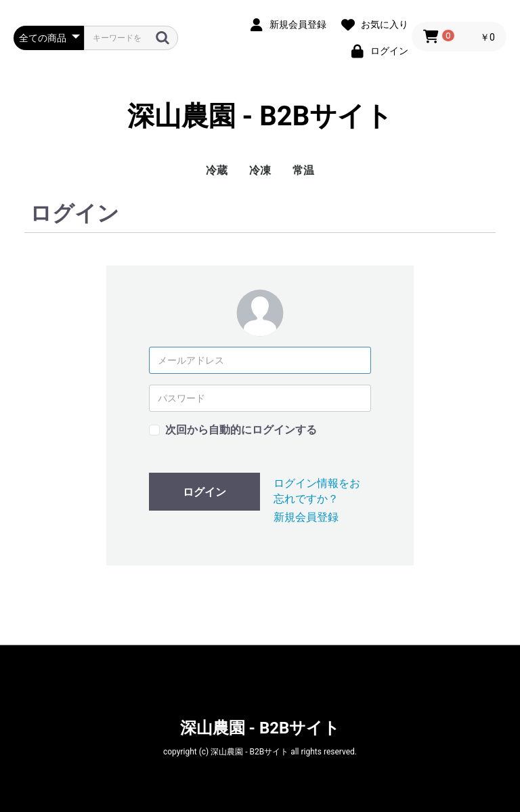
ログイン (204, 492)
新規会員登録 (306, 517)
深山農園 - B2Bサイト (260, 116)
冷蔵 (217, 170)
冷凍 (260, 170)
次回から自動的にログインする (241, 430)
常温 (303, 170)
